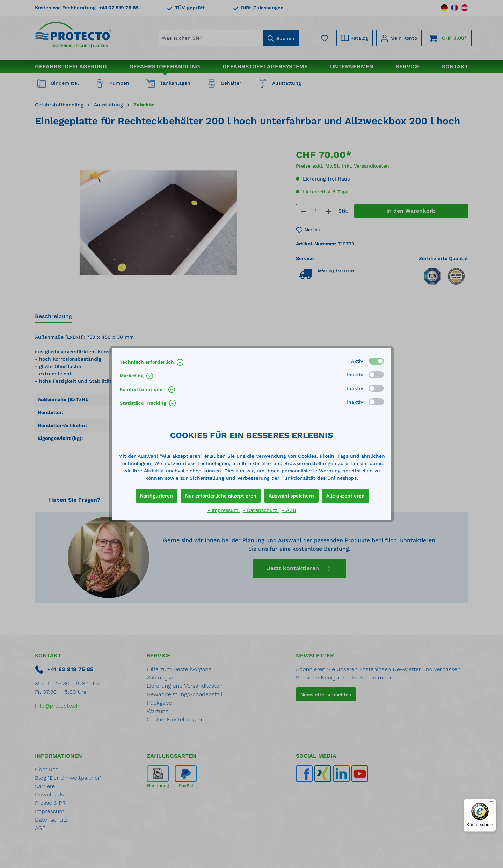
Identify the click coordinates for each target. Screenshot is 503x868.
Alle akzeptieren (345, 496)
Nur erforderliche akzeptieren (221, 496)
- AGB (289, 510)
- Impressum (224, 510)
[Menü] (492, 803)
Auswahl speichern (291, 496)
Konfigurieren (156, 496)
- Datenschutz (261, 510)
